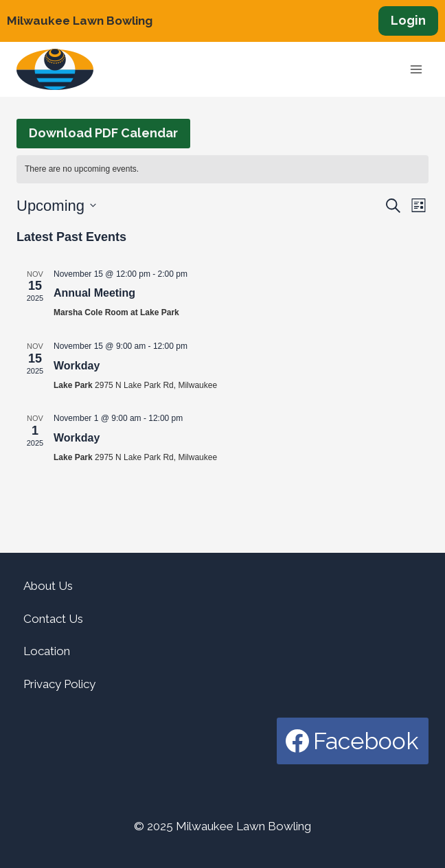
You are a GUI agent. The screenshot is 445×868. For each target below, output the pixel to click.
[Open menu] (416, 70)
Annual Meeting (94, 293)
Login (408, 20)
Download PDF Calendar (103, 133)
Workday (77, 366)
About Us (48, 586)
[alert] (223, 169)
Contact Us (53, 619)
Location (47, 651)
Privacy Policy (59, 684)
